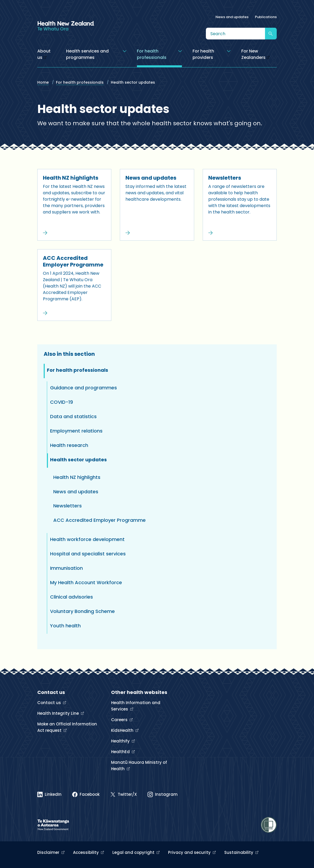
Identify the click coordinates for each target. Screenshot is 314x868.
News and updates (232, 17)
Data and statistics (73, 416)
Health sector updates (78, 460)
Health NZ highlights (71, 178)
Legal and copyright (134, 852)
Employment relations (76, 431)
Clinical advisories (72, 597)
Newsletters (225, 178)
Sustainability (239, 852)
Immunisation (66, 568)
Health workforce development (87, 539)
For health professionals (80, 82)
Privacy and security (190, 852)
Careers (120, 720)
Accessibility (86, 852)
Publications (266, 17)
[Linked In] (49, 794)
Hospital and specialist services (88, 554)
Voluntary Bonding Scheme (82, 611)
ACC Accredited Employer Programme (73, 261)
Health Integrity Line (59, 713)
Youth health (65, 626)
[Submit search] (271, 34)
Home (43, 82)
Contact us (50, 703)
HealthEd (121, 752)
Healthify (121, 741)
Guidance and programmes (83, 388)
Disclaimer (49, 852)
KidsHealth (123, 730)
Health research (69, 445)
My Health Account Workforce (86, 582)
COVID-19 (62, 402)
